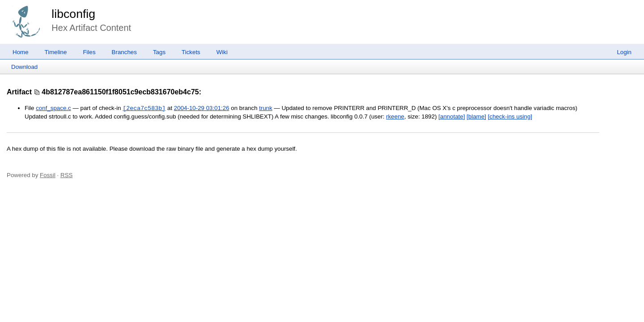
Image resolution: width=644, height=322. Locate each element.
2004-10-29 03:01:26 (202, 108)
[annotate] (451, 117)
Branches (124, 52)
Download (24, 67)
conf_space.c (53, 108)
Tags (159, 52)
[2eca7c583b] (144, 108)
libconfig (73, 14)
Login (624, 52)
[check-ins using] (510, 117)
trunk (266, 108)
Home (21, 52)
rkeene (395, 117)
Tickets (191, 52)
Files (89, 52)
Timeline (56, 52)
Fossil (48, 175)
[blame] (476, 117)
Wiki (222, 52)
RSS (66, 175)
